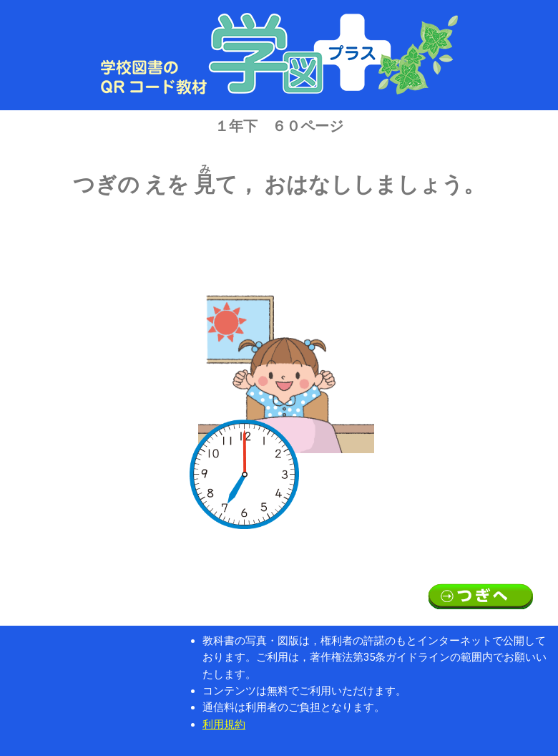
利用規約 (224, 724)
